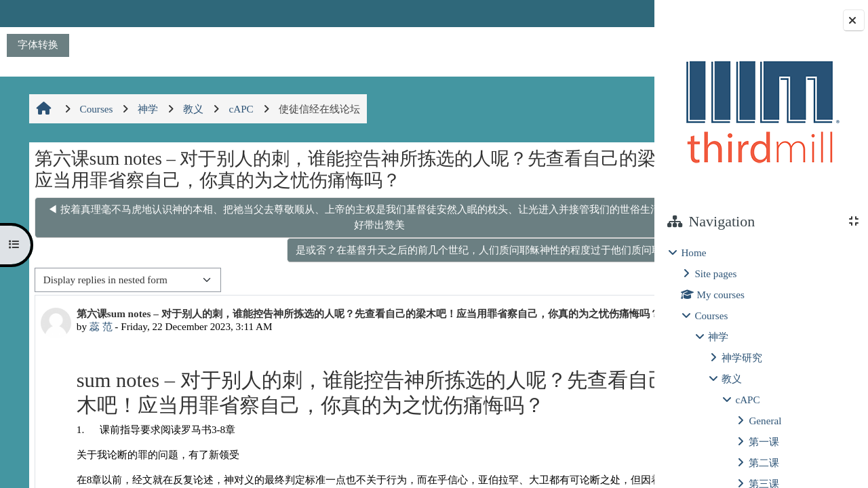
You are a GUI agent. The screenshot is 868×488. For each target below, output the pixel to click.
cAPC (747, 400)
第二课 (764, 463)
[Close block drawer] (854, 20)
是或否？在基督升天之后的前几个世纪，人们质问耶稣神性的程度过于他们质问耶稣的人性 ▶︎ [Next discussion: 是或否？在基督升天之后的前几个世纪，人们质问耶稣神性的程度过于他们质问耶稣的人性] (416, 250)
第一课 (764, 442)
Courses (711, 316)
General (765, 421)
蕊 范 (98, 339)
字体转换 (38, 44)
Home (693, 252)
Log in (615, 13)
